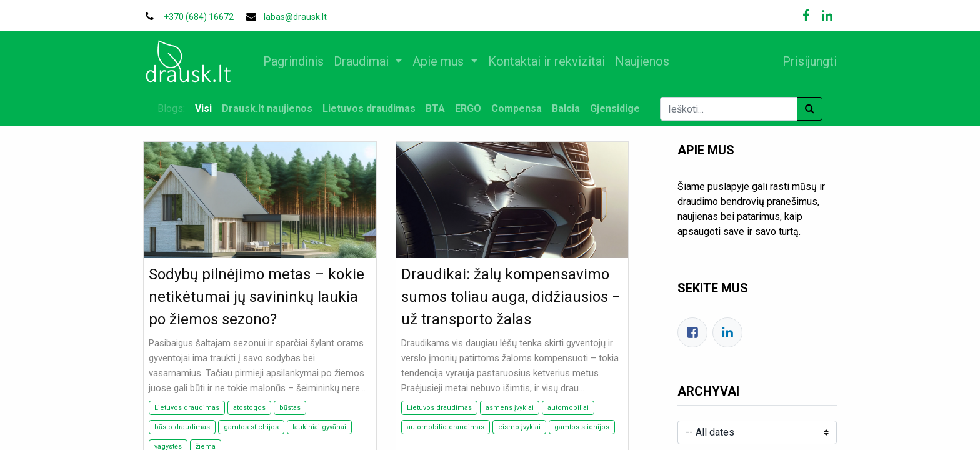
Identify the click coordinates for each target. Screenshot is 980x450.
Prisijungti (805, 61)
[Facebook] (692, 332)
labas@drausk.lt (295, 17)
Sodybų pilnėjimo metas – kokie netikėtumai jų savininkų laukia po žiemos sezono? (257, 297)
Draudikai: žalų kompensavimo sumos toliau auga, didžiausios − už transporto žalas (511, 297)
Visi (203, 108)
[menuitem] (298, 61)
